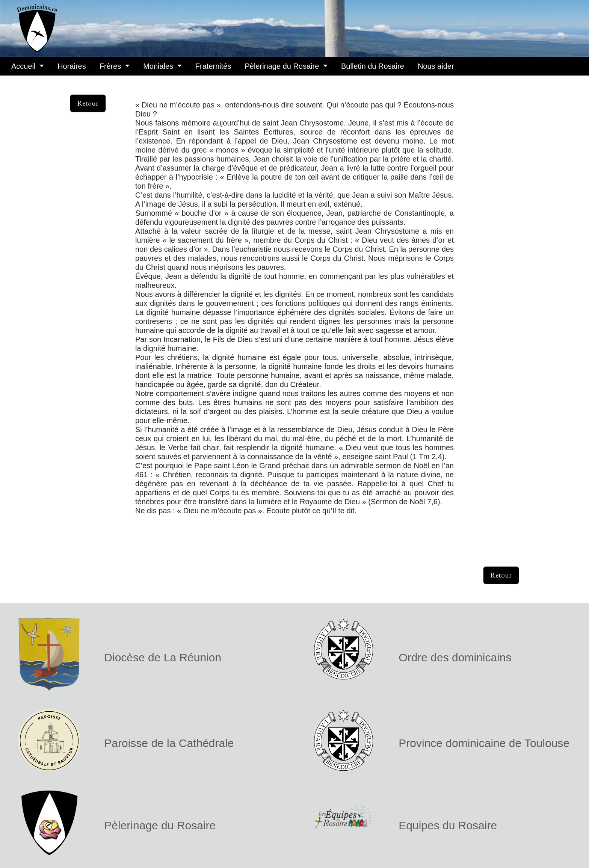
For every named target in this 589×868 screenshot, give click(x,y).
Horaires (72, 66)
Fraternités (213, 66)
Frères (111, 66)
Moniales (159, 66)
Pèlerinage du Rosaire (283, 66)
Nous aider (436, 66)
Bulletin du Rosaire (373, 66)
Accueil (24, 66)
